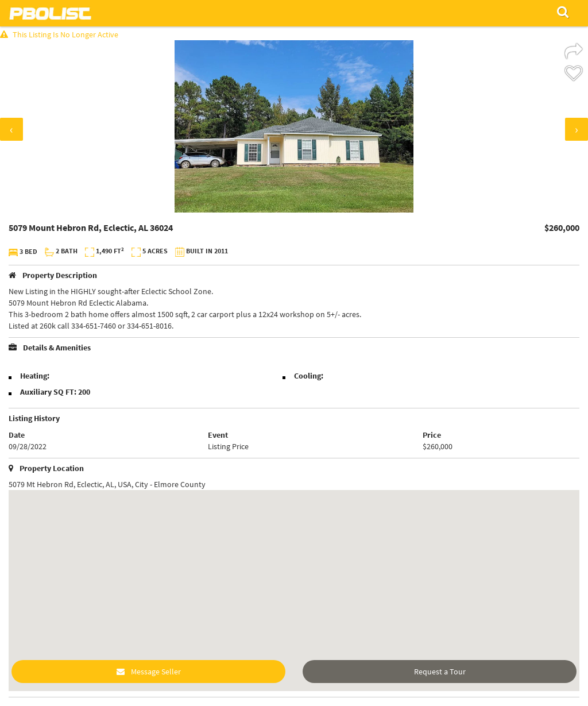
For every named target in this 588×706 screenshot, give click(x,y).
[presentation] (11, 129)
